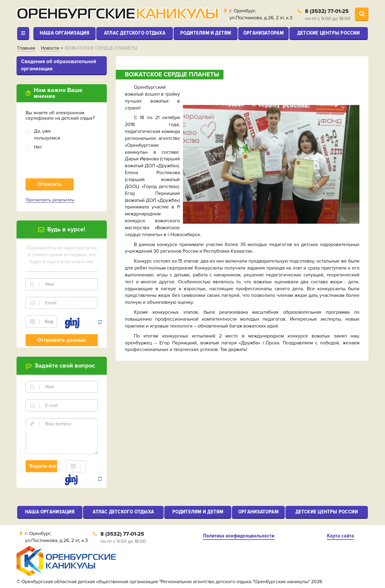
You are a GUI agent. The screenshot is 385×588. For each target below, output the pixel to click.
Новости (50, 48)
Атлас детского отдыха (135, 33)
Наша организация (65, 33)
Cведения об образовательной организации (59, 65)
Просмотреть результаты (50, 200)
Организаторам (263, 33)
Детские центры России (329, 33)
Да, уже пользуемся (47, 135)
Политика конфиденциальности (239, 536)
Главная (26, 48)
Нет (38, 147)
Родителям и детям (206, 33)
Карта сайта (340, 536)
